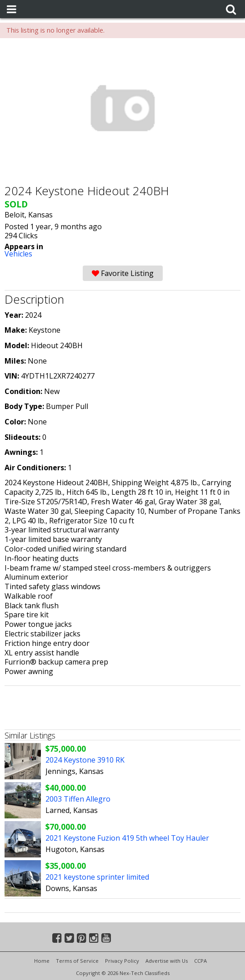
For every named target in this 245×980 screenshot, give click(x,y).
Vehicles (18, 254)
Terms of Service (77, 961)
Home (42, 961)
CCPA (200, 961)
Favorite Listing (123, 273)
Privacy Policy (122, 961)
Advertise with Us (167, 961)
